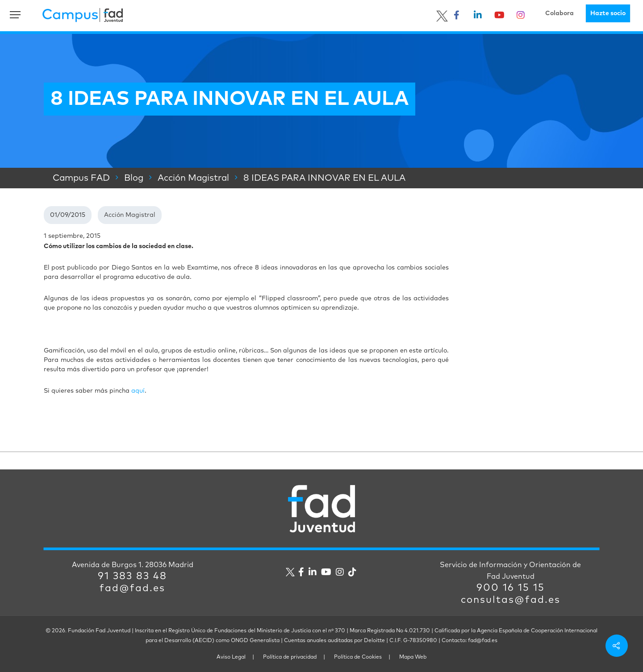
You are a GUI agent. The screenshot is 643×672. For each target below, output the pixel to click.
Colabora (559, 13)
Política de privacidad (290, 657)
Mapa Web (413, 657)
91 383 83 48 (132, 577)
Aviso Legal (231, 657)
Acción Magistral (130, 215)
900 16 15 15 (511, 588)
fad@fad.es (132, 589)
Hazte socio (608, 13)
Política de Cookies (358, 657)
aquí (138, 391)
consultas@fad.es (511, 600)
